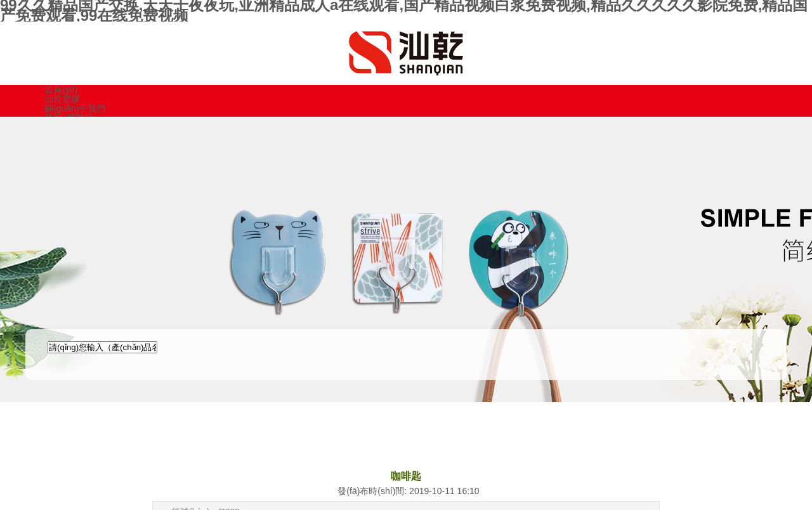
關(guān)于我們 (75, 108)
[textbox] (102, 347)
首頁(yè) (61, 89)
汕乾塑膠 (62, 99)
